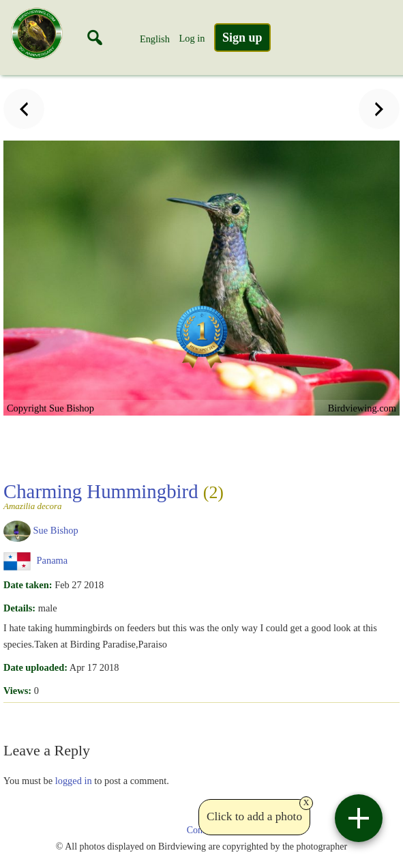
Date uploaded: (35, 667)
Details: (19, 608)
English (155, 39)
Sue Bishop (56, 530)
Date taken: (28, 585)
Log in (192, 38)
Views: (17, 691)
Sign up (242, 38)
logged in (74, 781)
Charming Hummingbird (200, 495)
